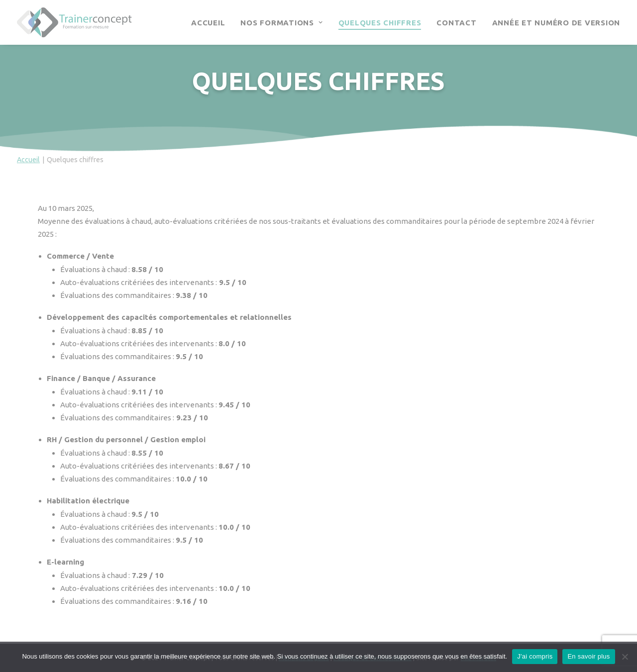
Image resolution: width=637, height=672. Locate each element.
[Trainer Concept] (74, 22)
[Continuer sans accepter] (625, 657)
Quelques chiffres (380, 23)
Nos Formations (281, 23)
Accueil (208, 23)
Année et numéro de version (556, 23)
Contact (456, 23)
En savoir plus (588, 656)
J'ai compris (535, 656)
